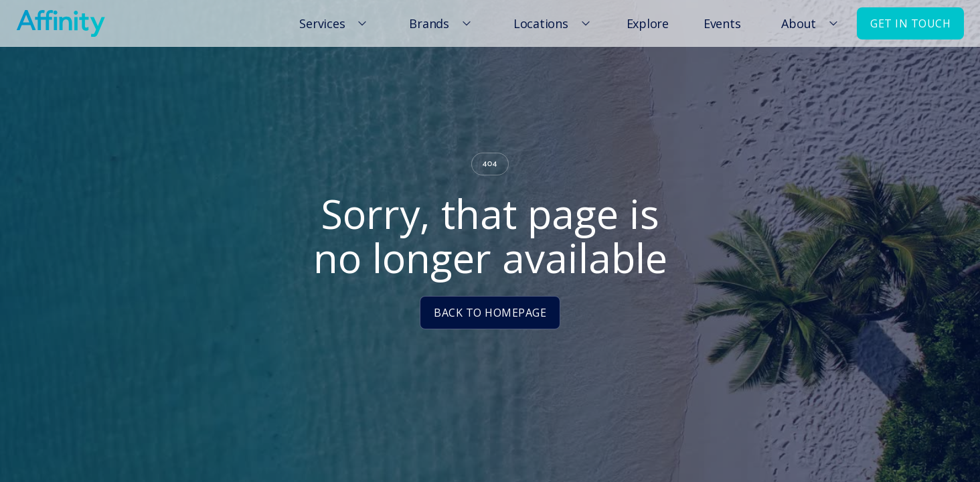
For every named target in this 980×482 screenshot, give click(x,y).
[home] (61, 23)
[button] (331, 23)
